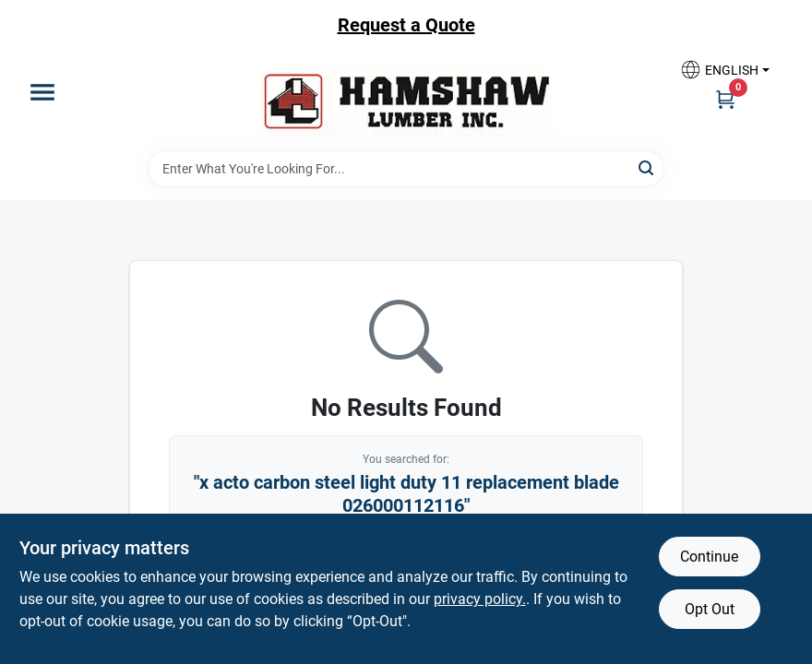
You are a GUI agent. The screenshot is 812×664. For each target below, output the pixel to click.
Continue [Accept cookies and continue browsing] (709, 557)
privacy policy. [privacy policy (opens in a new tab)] (480, 599)
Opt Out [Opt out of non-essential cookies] (710, 609)
